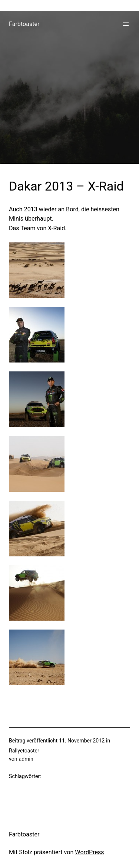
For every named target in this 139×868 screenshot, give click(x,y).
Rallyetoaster (24, 751)
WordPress (89, 852)
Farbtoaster (24, 24)
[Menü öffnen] (126, 24)
